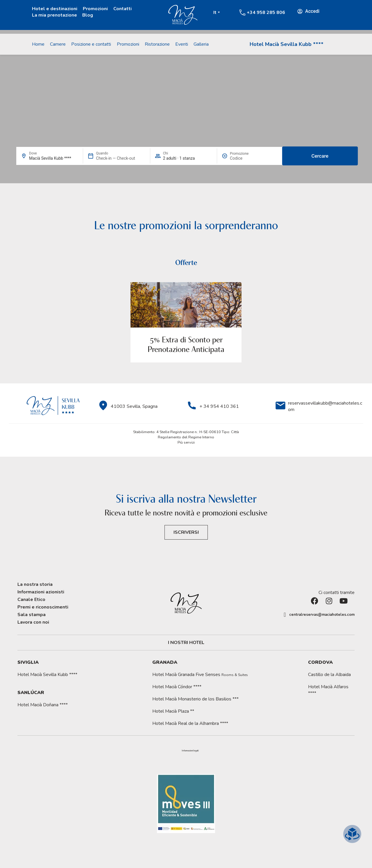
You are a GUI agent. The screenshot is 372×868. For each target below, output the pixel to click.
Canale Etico (31, 600)
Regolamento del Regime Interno (186, 437)
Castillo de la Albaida (329, 675)
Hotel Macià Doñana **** (43, 705)
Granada (165, 662)
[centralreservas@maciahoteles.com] (285, 615)
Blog (88, 15)
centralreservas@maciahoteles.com (322, 615)
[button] (190, 751)
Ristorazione (157, 44)
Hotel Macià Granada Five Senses (200, 675)
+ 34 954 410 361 (219, 406)
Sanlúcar (31, 693)
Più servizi (186, 442)
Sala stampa (32, 615)
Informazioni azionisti (41, 592)
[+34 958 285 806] (242, 13)
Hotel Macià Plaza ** (173, 711)
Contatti (122, 9)
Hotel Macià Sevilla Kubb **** (287, 44)
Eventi (182, 44)
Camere (58, 44)
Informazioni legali (190, 751)
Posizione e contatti (91, 44)
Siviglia (28, 662)
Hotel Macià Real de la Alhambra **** (190, 723)
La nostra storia (35, 584)
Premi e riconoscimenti (43, 607)
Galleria (201, 44)
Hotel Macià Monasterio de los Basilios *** (195, 699)
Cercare (320, 156)
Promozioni (95, 9)
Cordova (320, 662)
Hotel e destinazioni (55, 9)
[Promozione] (244, 158)
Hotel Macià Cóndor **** (177, 687)
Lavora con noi (33, 622)
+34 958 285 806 (266, 13)
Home (38, 44)
